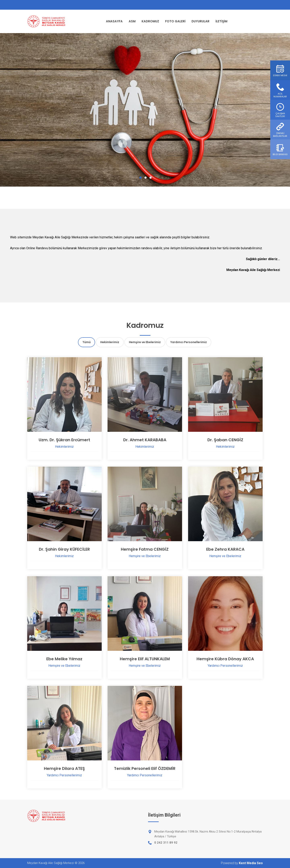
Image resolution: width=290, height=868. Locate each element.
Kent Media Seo (251, 863)
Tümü (86, 342)
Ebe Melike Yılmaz (64, 659)
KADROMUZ (150, 21)
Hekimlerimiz (110, 342)
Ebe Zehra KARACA (225, 549)
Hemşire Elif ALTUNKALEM (145, 659)
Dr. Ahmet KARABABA (145, 440)
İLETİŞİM (221, 21)
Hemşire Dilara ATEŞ (64, 768)
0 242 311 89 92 (166, 843)
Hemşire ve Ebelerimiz (145, 342)
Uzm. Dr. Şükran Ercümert (64, 440)
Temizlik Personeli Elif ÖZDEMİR (145, 768)
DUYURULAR (200, 21)
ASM (132, 21)
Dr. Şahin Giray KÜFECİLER (64, 549)
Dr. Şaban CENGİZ (225, 440)
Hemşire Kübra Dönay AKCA (225, 659)
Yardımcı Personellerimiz (189, 342)
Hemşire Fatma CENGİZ (145, 549)
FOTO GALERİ (175, 21)
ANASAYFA (114, 21)
